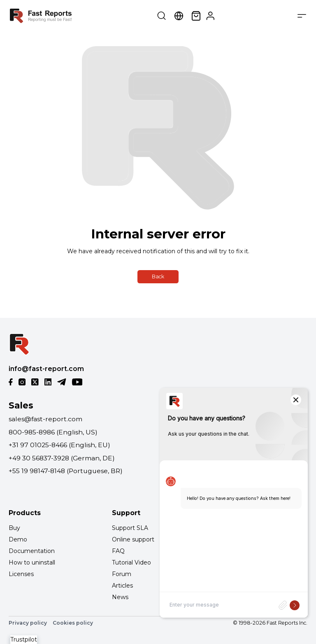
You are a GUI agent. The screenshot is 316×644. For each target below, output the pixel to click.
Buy (14, 528)
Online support (133, 539)
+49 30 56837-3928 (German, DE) (62, 458)
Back (158, 276)
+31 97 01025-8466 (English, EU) (59, 445)
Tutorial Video (131, 562)
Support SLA (130, 528)
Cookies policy (73, 623)
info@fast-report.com (46, 369)
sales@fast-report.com (45, 419)
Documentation (32, 551)
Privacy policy (28, 623)
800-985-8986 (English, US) (53, 432)
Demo (18, 539)
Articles (122, 586)
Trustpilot (24, 639)
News (120, 597)
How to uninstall (32, 562)
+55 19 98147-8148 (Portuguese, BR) (66, 471)
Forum (122, 574)
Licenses (21, 574)
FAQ (118, 551)
